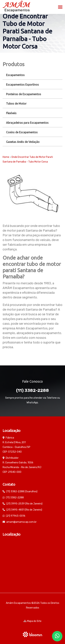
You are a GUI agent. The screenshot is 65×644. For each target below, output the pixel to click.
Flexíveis (11, 113)
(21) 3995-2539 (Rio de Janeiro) (24, 504)
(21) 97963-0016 (16, 516)
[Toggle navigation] (60, 7)
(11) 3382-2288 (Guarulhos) (22, 491)
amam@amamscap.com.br (21, 522)
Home (6, 157)
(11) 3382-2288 (32, 390)
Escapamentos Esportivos (22, 85)
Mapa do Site (32, 621)
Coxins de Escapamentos (22, 132)
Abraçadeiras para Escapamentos (27, 123)
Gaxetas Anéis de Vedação (23, 142)
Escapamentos (15, 75)
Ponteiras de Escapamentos (24, 94)
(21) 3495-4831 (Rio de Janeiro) (24, 510)
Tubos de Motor (16, 104)
